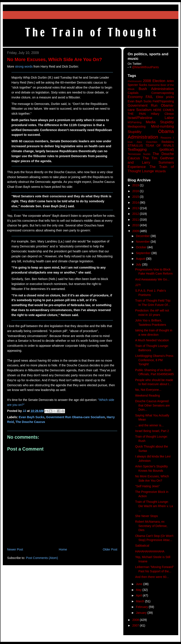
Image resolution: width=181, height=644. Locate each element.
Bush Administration (156, 89)
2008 (136, 620)
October (142, 247)
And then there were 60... (152, 577)
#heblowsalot (135, 81)
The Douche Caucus (30, 422)
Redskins (168, 142)
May (139, 590)
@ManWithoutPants (146, 67)
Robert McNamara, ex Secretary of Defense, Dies (151, 526)
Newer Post (15, 549)
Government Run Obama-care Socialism (76, 417)
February (142, 607)
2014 (136, 203)
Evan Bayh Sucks (32, 417)
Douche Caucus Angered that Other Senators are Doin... (152, 405)
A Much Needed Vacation (152, 340)
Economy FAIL (140, 97)
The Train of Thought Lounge (151, 169)
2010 (136, 225)
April (139, 595)
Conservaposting (163, 93)
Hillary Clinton (162, 114)
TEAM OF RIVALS (160, 146)
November (143, 242)
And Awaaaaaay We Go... (152, 279)
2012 (136, 214)
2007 (136, 625)
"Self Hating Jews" (147, 486)
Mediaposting (137, 127)
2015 (136, 197)
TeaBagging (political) (151, 150)
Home (63, 549)
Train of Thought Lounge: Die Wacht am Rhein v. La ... (154, 506)
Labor (169, 118)
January (142, 613)
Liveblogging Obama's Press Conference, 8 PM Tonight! (154, 360)
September (144, 253)
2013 (136, 208)
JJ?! (138, 285)
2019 (136, 185)
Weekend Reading (148, 396)
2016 (136, 191)
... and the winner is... (149, 425)
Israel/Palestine (140, 118)
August (141, 259)
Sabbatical (142, 546)
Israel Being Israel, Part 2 (152, 431)
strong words (24, 66)
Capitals (133, 93)
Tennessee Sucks (139, 154)
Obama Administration (151, 134)
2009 (136, 231)
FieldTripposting (163, 101)
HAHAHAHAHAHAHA (150, 551)
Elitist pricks (165, 97)
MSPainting (135, 122)
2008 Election (154, 81)
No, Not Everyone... (148, 390)
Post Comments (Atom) (42, 558)
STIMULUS (135, 146)
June (140, 584)
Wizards (160, 171)
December (143, 236)
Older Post (110, 549)
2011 (136, 220)
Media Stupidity (160, 122)
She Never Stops (147, 516)
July (139, 264)
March (141, 601)
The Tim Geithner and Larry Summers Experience (151, 162)
